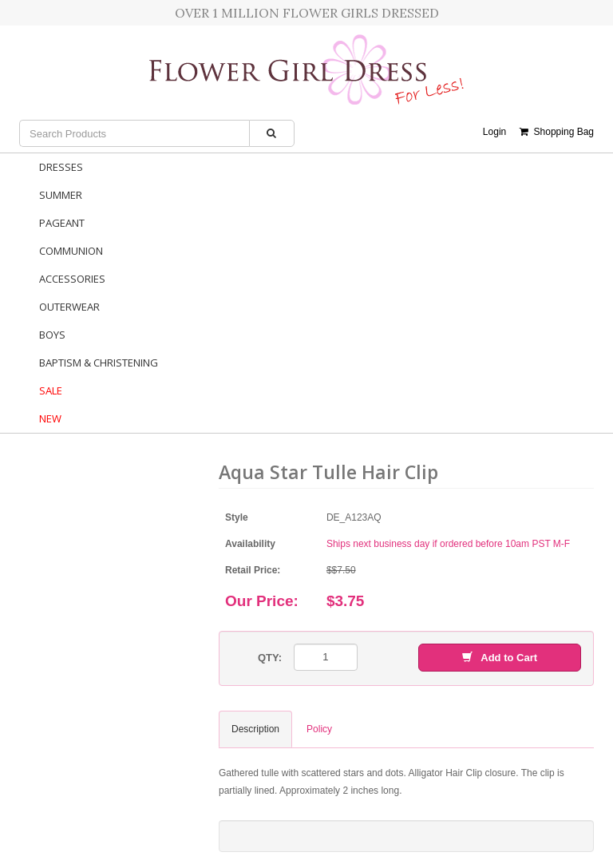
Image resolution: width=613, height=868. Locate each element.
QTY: (270, 658)
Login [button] (494, 132)
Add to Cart (500, 658)
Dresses (61, 167)
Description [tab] (255, 729)
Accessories (72, 279)
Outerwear (69, 307)
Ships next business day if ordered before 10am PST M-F (448, 544)
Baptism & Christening (99, 363)
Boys (52, 335)
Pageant (62, 223)
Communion (71, 251)
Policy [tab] (319, 729)
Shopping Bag (557, 132)
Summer (61, 195)
